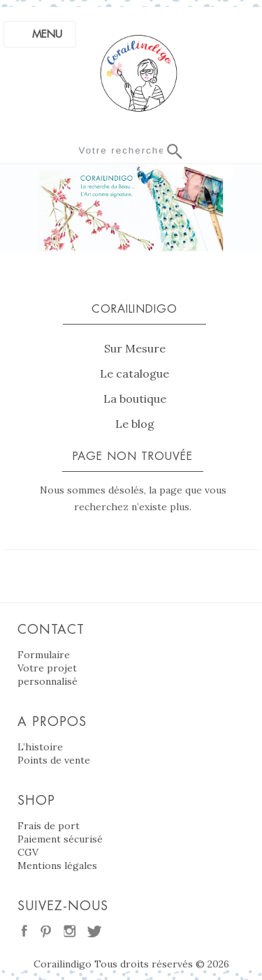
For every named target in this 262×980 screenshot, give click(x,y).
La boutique (135, 399)
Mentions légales (57, 866)
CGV (28, 852)
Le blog (135, 424)
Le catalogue (134, 373)
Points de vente (54, 760)
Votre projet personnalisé (48, 675)
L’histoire (40, 747)
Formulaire (44, 655)
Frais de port (49, 826)
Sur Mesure (135, 348)
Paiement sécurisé (60, 839)
